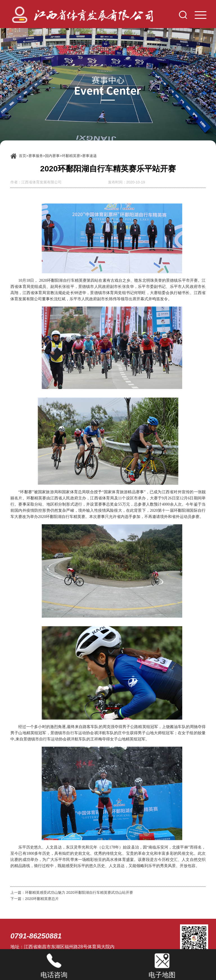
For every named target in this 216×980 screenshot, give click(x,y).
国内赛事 (52, 156)
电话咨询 (54, 975)
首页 (22, 156)
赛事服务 (36, 156)
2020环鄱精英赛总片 (42, 899)
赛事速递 (89, 156)
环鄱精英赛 (71, 156)
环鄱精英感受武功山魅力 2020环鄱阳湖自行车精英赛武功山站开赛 (79, 893)
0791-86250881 (36, 936)
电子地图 (162, 975)
